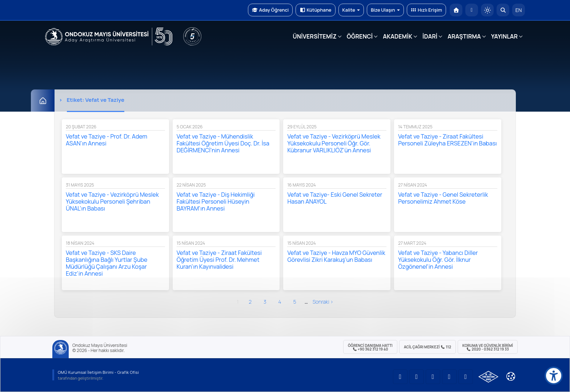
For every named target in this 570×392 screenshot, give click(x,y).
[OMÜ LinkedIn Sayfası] (417, 377)
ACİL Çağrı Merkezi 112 (427, 347)
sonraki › (323, 302)
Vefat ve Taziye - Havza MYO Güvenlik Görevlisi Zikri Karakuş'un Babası (336, 256)
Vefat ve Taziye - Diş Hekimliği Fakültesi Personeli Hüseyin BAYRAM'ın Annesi (216, 201)
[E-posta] (472, 10)
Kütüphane (315, 10)
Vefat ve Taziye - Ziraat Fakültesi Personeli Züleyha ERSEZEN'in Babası (447, 140)
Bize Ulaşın (385, 10)
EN (519, 10)
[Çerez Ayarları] (511, 376)
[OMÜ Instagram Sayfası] (433, 377)
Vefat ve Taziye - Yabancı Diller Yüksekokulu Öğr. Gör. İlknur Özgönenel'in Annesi (438, 260)
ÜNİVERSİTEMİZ (315, 36)
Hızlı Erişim (426, 10)
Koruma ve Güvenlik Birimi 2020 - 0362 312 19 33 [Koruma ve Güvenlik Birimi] (488, 347)
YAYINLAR (504, 36)
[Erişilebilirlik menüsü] (554, 376)
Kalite (351, 10)
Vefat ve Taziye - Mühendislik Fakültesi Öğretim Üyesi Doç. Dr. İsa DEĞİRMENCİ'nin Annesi (223, 143)
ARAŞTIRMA (464, 36)
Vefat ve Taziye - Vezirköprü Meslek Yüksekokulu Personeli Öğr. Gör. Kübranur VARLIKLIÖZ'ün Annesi (334, 143)
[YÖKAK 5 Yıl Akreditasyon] (192, 36)
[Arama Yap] (503, 10)
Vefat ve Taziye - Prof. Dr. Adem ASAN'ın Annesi (107, 140)
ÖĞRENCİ (360, 36)
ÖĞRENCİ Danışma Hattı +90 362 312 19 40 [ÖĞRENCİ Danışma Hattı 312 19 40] (370, 347)
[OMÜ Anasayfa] (456, 10)
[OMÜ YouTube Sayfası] (400, 377)
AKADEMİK (398, 36)
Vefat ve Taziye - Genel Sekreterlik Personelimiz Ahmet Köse (443, 198)
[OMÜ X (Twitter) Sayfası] (449, 377)
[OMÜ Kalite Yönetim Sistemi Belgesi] (488, 377)
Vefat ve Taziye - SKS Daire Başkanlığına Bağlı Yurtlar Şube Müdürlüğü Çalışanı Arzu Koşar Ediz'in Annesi (107, 263)
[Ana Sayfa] (43, 101)
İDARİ (430, 36)
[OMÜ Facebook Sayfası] (466, 377)
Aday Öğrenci (270, 10)
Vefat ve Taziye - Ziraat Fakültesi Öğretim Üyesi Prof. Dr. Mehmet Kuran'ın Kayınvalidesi (219, 260)
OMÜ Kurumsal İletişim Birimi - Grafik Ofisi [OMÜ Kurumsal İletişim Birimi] (98, 372)
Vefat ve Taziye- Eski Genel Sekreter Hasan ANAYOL (335, 198)
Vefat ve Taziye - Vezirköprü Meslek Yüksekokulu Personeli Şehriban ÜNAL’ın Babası (112, 201)
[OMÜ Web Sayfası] (109, 37)
